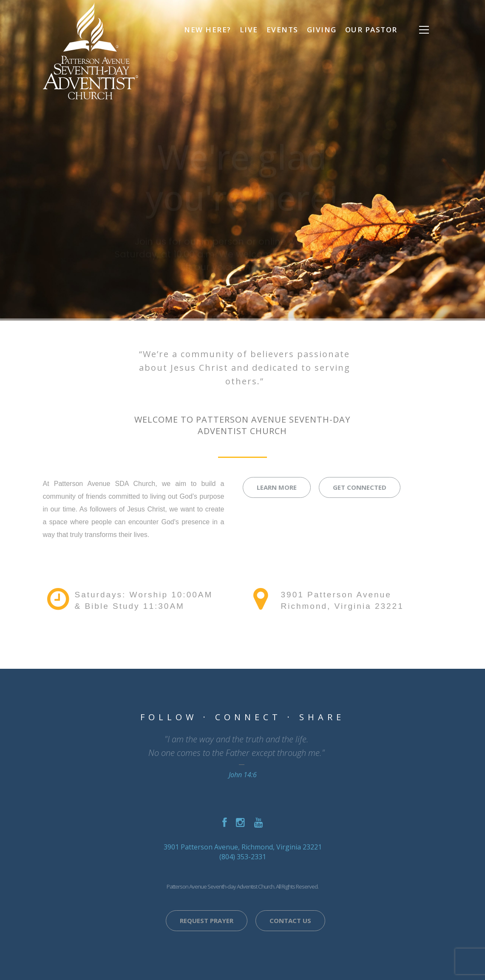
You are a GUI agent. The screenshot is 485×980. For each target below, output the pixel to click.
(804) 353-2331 (243, 857)
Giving (322, 30)
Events (282, 30)
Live (249, 30)
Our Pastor (371, 30)
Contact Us (290, 920)
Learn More (277, 487)
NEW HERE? (208, 30)
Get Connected (360, 487)
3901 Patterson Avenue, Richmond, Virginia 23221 (243, 847)
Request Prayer (207, 920)
